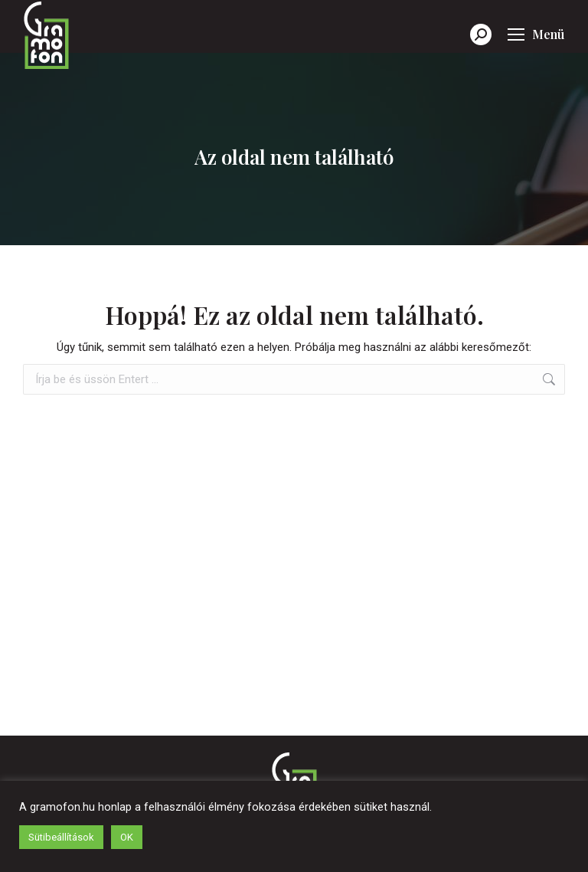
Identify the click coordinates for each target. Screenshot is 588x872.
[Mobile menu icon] (536, 34)
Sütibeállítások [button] (61, 837)
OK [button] (127, 837)
